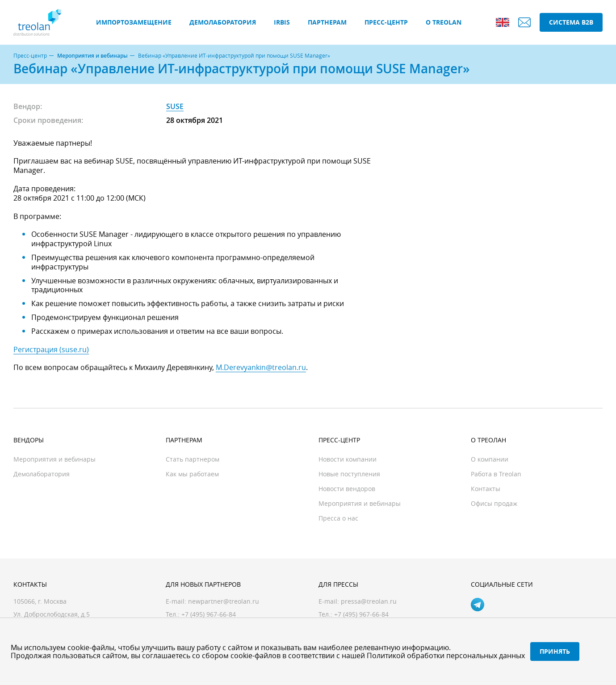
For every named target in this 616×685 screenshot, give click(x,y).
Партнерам (327, 22)
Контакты (486, 489)
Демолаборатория (223, 22)
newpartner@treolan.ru (224, 601)
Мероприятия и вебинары (92, 56)
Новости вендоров (347, 489)
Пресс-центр (386, 22)
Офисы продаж (494, 503)
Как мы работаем (192, 474)
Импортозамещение (134, 22)
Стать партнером (193, 459)
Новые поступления (349, 474)
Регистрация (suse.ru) (51, 349)
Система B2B (571, 22)
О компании (490, 459)
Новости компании (348, 459)
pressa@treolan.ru (369, 601)
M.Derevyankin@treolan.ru (261, 367)
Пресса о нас (338, 518)
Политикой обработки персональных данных (446, 656)
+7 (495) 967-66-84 (361, 614)
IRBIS (282, 22)
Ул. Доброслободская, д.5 (52, 614)
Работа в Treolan (496, 474)
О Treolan (444, 22)
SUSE (175, 106)
